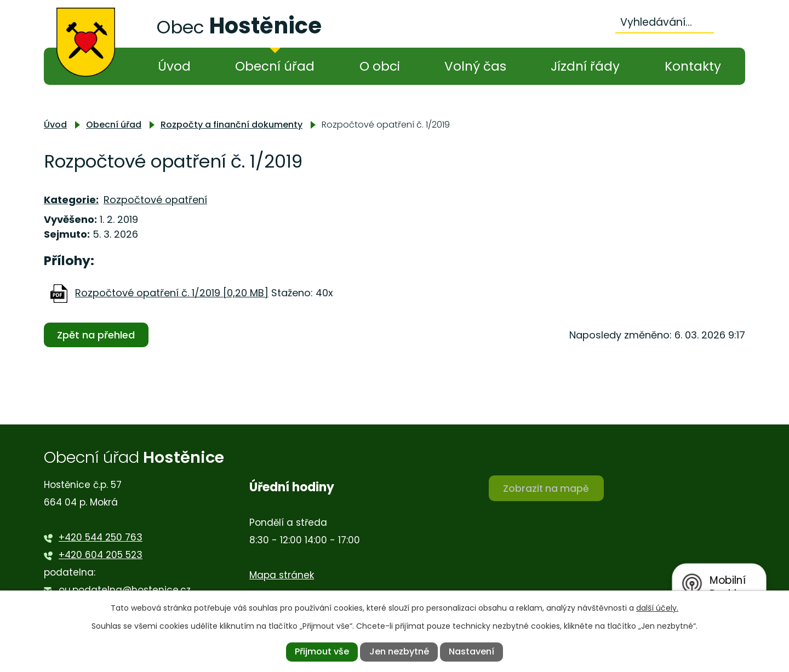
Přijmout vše (322, 651)
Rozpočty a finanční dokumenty (231, 125)
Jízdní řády (585, 66)
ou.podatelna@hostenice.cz (125, 590)
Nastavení (471, 651)
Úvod (174, 66)
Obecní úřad (275, 66)
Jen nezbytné (399, 651)
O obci (380, 66)
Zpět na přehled (98, 335)
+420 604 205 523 (101, 555)
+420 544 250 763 (101, 537)
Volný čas (475, 66)
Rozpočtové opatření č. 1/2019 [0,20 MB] (172, 293)
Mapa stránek (282, 575)
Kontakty (693, 66)
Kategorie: (71, 200)
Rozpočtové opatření (155, 200)
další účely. (657, 608)
